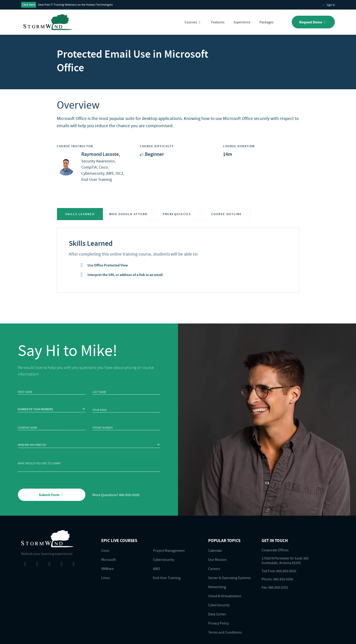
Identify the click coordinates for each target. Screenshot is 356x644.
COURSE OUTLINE (226, 214)
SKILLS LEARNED (80, 214)
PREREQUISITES (177, 214)
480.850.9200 (283, 579)
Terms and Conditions (225, 632)
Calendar (215, 550)
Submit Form (52, 495)
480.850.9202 (278, 587)
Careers (214, 569)
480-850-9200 (129, 495)
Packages (267, 22)
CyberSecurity (219, 605)
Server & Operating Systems (229, 578)
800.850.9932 (286, 571)
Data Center (217, 614)
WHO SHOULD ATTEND (128, 214)
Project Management (169, 550)
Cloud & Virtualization (225, 596)
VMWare (108, 569)
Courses (193, 22)
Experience (242, 22)
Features (218, 22)
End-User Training (167, 578)
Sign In (328, 5)
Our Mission (217, 559)
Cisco (105, 550)
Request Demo (313, 22)
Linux (105, 578)
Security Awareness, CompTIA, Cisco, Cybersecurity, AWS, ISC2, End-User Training (103, 167)
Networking (217, 587)
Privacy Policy (219, 623)
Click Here (29, 5)
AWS (157, 569)
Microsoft (109, 559)
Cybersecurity (163, 559)
